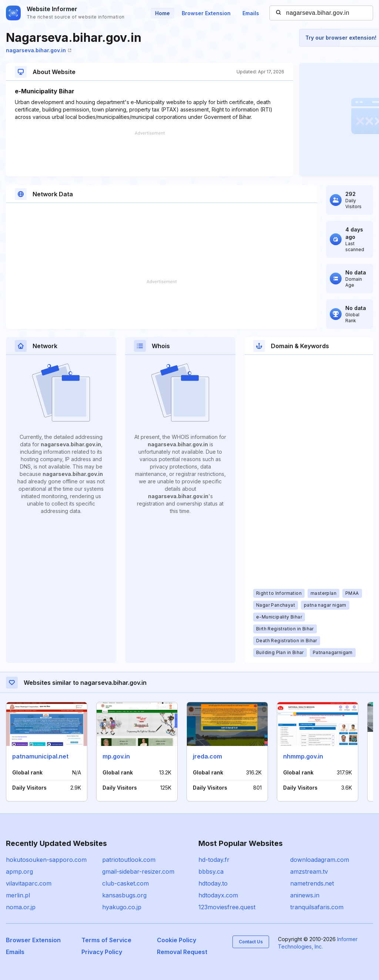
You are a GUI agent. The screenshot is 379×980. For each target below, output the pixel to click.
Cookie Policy (177, 940)
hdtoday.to (213, 883)
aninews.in (305, 895)
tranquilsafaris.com (317, 907)
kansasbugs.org (124, 895)
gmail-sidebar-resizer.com (138, 871)
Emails (251, 13)
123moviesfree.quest (227, 907)
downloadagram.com (320, 860)
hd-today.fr (214, 860)
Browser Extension (206, 13)
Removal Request (182, 952)
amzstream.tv (309, 871)
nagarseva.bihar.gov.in (39, 50)
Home (162, 13)
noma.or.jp (21, 907)
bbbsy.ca (211, 871)
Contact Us (251, 942)
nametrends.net (312, 883)
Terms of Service (106, 940)
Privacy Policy (102, 952)
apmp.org (19, 871)
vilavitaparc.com (29, 883)
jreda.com (207, 756)
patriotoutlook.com (129, 860)
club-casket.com (125, 883)
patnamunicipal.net (40, 756)
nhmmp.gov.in (303, 756)
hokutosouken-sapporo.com (46, 860)
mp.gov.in (116, 756)
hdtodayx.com (218, 895)
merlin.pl (18, 895)
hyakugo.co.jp (122, 907)
